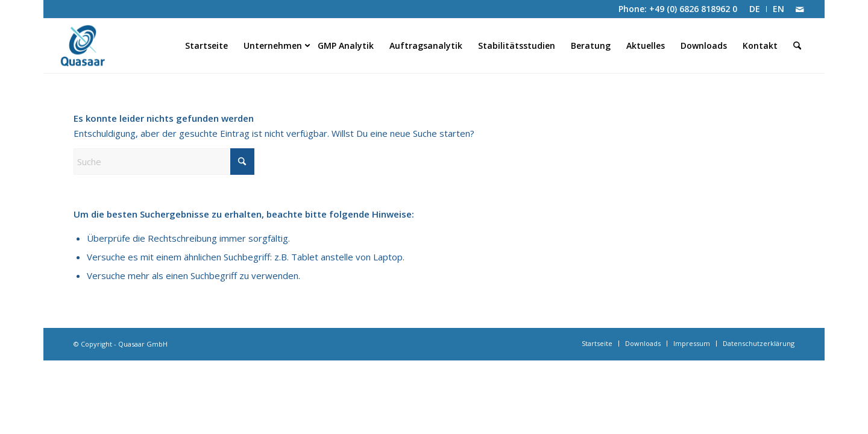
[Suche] (797, 46)
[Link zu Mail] (800, 9)
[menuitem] (755, 9)
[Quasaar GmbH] (100, 46)
